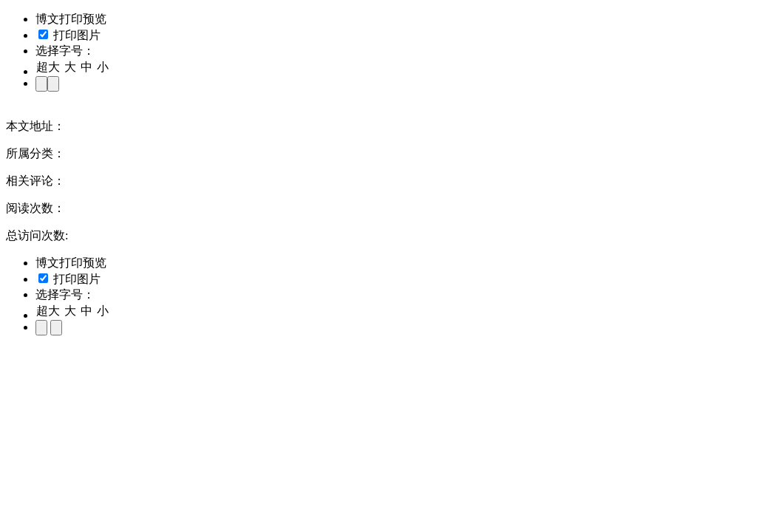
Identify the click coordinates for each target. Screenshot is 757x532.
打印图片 (69, 35)
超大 (48, 67)
